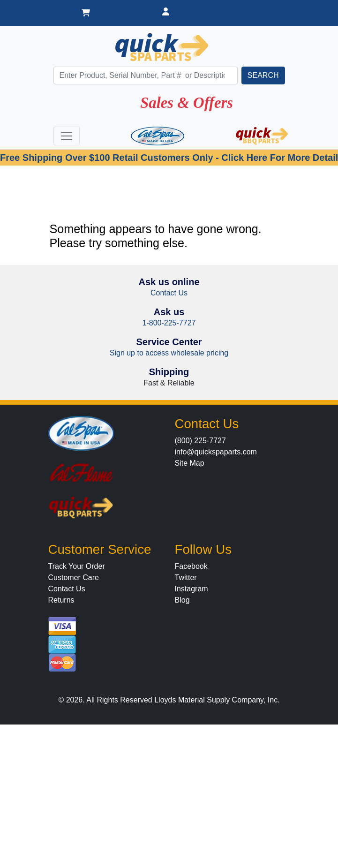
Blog (182, 600)
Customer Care (74, 577)
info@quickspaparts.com (216, 452)
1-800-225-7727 (169, 323)
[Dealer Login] (166, 13)
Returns (61, 600)
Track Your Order (77, 566)
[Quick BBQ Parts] (262, 136)
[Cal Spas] (158, 136)
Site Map (190, 463)
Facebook (191, 566)
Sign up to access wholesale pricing (169, 353)
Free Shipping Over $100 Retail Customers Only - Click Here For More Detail (169, 158)
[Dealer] (249, 8)
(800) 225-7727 (200, 441)
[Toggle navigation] (67, 136)
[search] (263, 75)
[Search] (146, 75)
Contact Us (169, 293)
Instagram (192, 589)
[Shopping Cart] (86, 13)
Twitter (186, 577)
